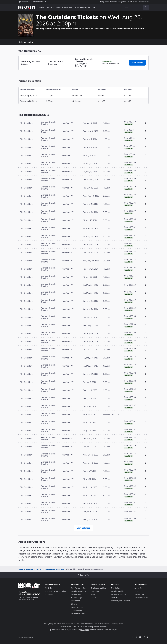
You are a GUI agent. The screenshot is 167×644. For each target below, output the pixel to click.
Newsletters (116, 588)
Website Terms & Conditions (64, 624)
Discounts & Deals (78, 614)
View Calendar (83, 528)
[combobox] (135, 7)
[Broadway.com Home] (27, 7)
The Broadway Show (118, 2)
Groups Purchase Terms (103, 624)
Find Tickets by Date (79, 588)
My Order (104, 2)
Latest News (96, 591)
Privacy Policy (49, 624)
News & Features (64, 7)
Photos (94, 598)
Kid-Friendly (76, 601)
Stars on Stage (77, 598)
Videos (94, 594)
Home (21, 569)
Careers (137, 591)
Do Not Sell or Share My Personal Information (92, 627)
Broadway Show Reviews (121, 601)
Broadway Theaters (119, 594)
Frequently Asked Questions (56, 591)
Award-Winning (77, 607)
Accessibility (139, 594)
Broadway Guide (82, 7)
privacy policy (85, 630)
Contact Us (23, 592)
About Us (138, 588)
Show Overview (26, 42)
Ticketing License (117, 624)
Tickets (50, 7)
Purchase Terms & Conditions (84, 624)
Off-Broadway (76, 610)
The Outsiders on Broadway (52, 569)
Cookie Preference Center (68, 627)
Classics (74, 604)
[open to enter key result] (146, 7)
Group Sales (144, 2)
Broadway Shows (31, 569)
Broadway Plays (77, 594)
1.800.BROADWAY (32, 2)
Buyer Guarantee (141, 598)
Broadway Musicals (79, 591)
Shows (41, 7)
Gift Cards (132, 2)
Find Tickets (137, 63)
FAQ (95, 7)
